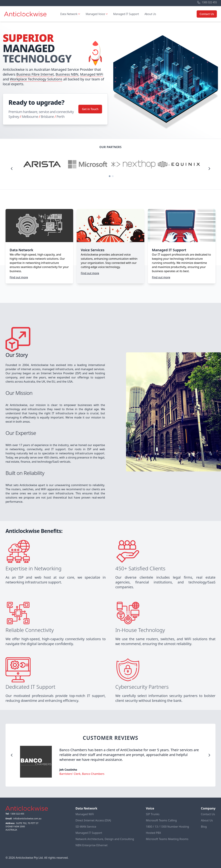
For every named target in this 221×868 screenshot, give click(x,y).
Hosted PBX (153, 833)
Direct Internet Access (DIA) (93, 820)
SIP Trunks (153, 814)
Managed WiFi (92, 74)
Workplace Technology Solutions (36, 79)
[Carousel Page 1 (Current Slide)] (110, 176)
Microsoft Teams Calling (161, 820)
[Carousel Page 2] (113, 176)
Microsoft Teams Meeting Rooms (167, 839)
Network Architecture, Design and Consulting (105, 839)
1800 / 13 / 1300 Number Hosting (167, 827)
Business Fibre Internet (35, 74)
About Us (150, 14)
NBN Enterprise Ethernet (91, 845)
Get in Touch (90, 109)
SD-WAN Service (86, 827)
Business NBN (67, 74)
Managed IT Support (126, 14)
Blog (204, 827)
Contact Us (207, 14)
